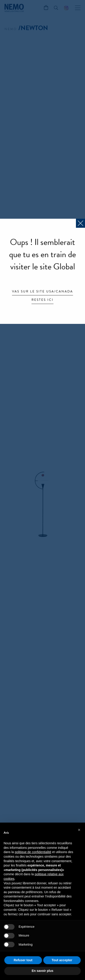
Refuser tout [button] (23, 960)
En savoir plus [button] (43, 971)
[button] (79, 830)
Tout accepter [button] (62, 960)
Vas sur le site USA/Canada (42, 292)
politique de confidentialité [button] (33, 852)
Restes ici (42, 300)
